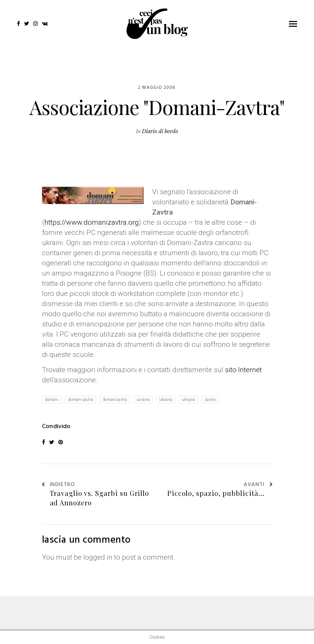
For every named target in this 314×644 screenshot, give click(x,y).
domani (51, 400)
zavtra (210, 400)
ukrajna (189, 400)
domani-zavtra (80, 400)
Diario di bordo (160, 131)
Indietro (59, 485)
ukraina (166, 400)
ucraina (143, 400)
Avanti (258, 485)
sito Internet (243, 370)
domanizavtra (115, 400)
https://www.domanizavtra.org (92, 222)
